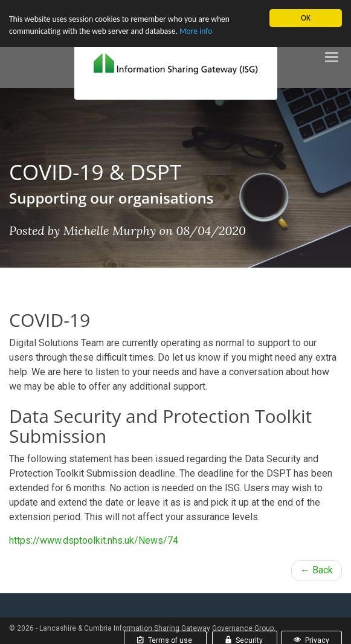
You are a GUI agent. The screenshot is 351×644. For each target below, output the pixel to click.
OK (306, 18)
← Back (317, 570)
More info (196, 31)
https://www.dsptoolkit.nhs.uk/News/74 (94, 540)
